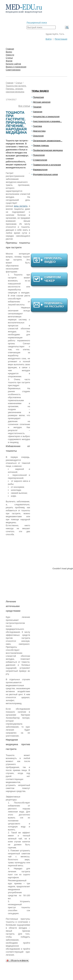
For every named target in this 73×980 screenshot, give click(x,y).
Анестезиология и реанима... (47, 121)
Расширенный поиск (37, 23)
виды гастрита (21, 206)
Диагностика (39, 131)
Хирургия (38, 112)
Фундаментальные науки (45, 174)
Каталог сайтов (13, 64)
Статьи (9, 58)
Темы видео (40, 91)
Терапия (37, 107)
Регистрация (61, 39)
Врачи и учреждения (16, 67)
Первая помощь (41, 145)
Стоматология (40, 160)
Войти (49, 39)
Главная (10, 49)
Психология (39, 155)
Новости (10, 55)
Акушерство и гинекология (46, 116)
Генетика (37, 126)
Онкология (38, 136)
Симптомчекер (13, 70)
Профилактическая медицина (48, 150)
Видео (9, 52)
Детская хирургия (42, 102)
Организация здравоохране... (48, 141)
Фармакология (40, 170)
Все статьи (24, 106)
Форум (9, 61)
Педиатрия (38, 97)
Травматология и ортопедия (47, 165)
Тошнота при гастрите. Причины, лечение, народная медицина (16, 89)
